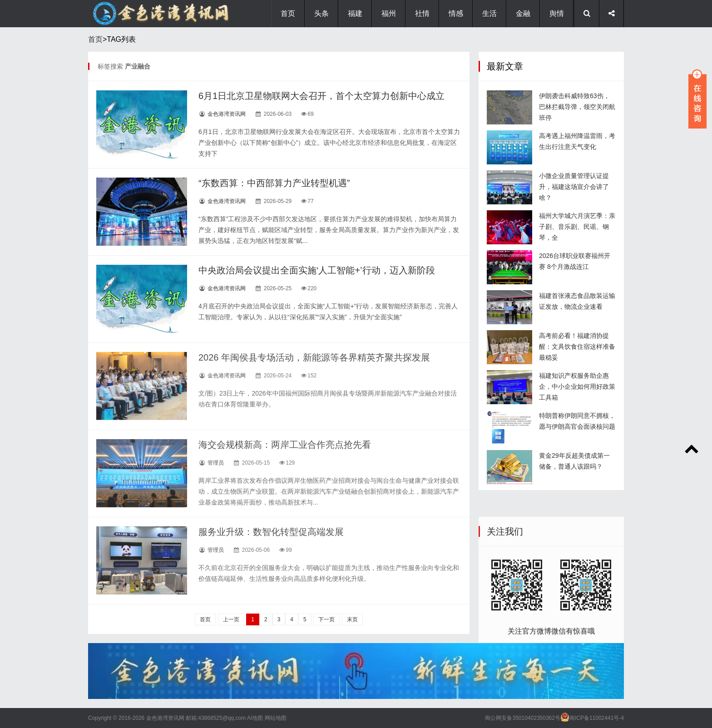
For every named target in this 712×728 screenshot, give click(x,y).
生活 (489, 13)
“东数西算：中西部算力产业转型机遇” (274, 183)
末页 (352, 619)
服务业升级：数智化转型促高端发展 (271, 532)
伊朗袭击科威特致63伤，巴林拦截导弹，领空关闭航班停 (577, 107)
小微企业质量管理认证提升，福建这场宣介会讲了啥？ (574, 187)
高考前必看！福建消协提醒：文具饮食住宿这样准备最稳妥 (577, 347)
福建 (355, 13)
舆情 (557, 13)
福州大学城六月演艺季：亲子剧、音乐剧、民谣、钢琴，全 (577, 227)
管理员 (216, 463)
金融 (523, 13)
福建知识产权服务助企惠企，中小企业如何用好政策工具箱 (577, 386)
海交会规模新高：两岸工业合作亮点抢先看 (285, 445)
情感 (456, 13)
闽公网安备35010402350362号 (522, 718)
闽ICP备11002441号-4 (597, 718)
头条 (321, 13)
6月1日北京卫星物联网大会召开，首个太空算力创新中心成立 (321, 96)
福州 (389, 13)
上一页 (231, 619)
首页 (288, 13)
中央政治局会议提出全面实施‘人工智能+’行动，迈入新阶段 (317, 270)
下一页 (326, 619)
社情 (422, 13)
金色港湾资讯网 (227, 114)
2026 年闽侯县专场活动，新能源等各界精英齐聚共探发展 (314, 357)
